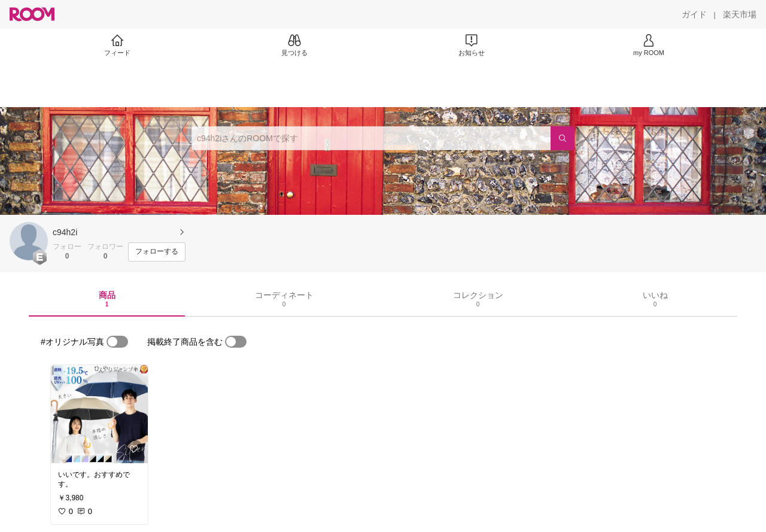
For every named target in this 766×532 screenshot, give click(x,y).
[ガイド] (694, 14)
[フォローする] (157, 252)
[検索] (563, 138)
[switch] (117, 342)
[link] (99, 414)
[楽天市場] (740, 14)
